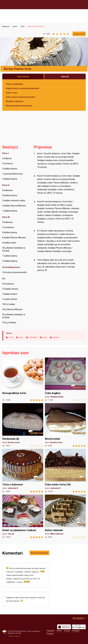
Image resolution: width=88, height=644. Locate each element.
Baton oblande (65, 516)
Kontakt (19, 633)
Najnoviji (65, 76)
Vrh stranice (78, 618)
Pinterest (50, 634)
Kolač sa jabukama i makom (23, 516)
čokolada (33, 337)
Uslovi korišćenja (34, 631)
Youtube (67, 631)
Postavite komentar (39, 553)
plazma (56, 337)
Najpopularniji (23, 76)
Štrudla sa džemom (15, 101)
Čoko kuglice (65, 379)
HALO (17, 636)
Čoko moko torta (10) (65, 471)
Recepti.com (44, 4)
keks (45, 337)
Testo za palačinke (14, 84)
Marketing (11, 633)
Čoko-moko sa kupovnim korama (20, 97)
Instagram (76, 631)
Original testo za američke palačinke (22, 88)
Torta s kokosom (23, 471)
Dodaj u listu (79, 34)
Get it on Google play (79, 627)
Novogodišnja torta (23, 379)
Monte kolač (65, 425)
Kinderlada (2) (23, 425)
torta (11, 337)
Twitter (59, 631)
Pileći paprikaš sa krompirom (19, 106)
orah (21, 337)
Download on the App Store (64, 627)
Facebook (51, 631)
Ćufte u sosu (12, 93)
